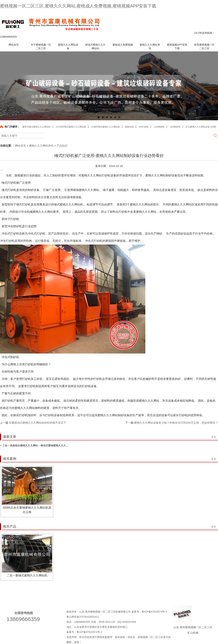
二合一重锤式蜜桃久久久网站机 (27, 575)
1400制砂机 (175, 127)
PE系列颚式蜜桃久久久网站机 (106, 127)
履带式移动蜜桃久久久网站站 (37, 127)
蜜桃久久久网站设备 (77, 594)
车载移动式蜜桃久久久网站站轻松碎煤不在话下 (38, 423)
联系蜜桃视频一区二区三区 (185, 13)
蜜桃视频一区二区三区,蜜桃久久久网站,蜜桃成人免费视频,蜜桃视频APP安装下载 (78, 6)
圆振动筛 (129, 127)
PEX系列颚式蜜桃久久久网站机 (71, 127)
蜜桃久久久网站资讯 (41, 146)
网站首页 (19, 146)
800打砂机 (144, 127)
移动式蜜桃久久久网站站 (113, 594)
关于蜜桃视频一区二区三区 (40, 594)
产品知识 (62, 146)
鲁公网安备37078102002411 (83, 617)
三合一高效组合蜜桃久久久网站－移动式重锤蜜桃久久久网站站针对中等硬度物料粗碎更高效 (54, 445)
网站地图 (205, 13)
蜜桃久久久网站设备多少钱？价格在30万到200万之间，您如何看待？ (176, 423)
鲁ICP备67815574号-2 (155, 612)
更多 (214, 437)
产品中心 (165, 13)
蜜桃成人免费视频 (148, 594)
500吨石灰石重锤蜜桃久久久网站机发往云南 (27, 510)
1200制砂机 (159, 127)
